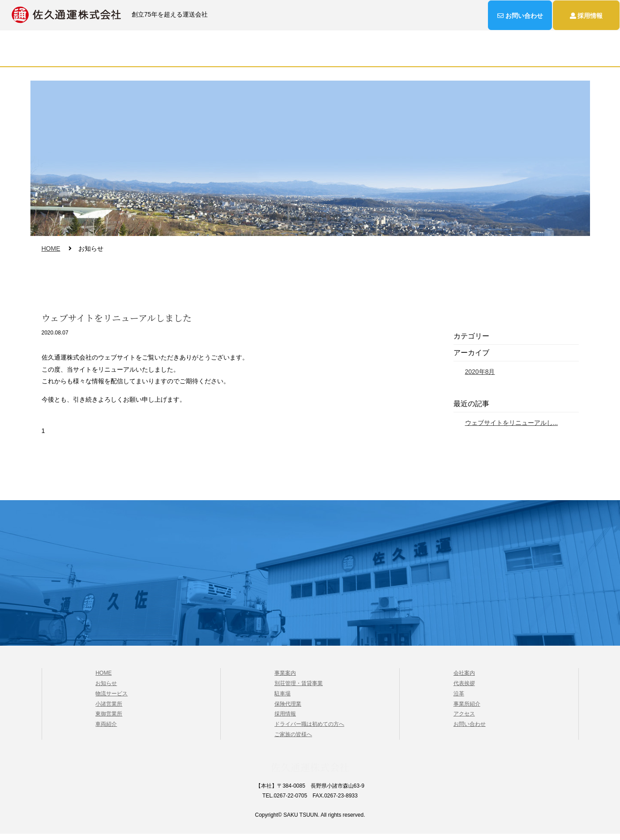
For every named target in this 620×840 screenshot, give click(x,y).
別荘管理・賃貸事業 (299, 690)
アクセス (464, 720)
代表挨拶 (464, 690)
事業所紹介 (467, 710)
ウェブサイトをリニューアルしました (117, 324)
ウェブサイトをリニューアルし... (512, 428)
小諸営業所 (109, 710)
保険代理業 (288, 710)
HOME (152, 56)
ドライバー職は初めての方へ (309, 730)
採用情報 (356, 56)
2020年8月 (480, 377)
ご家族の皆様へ (293, 741)
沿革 (459, 700)
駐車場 (282, 700)
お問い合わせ (460, 56)
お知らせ (404, 56)
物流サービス (204, 56)
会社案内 (308, 56)
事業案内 (259, 56)
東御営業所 (109, 720)
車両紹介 (106, 730)
